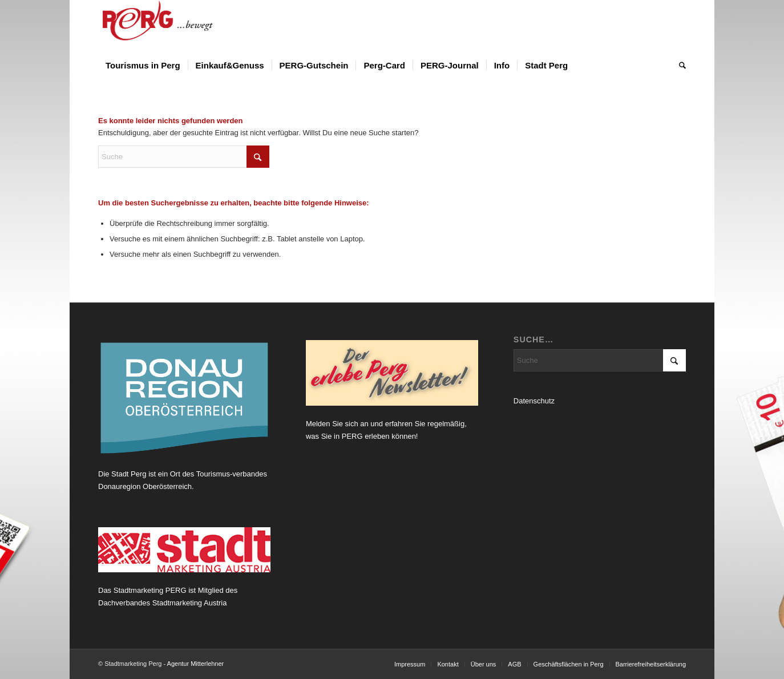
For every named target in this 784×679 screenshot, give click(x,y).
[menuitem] (143, 66)
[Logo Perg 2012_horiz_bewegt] (176, 26)
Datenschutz (534, 401)
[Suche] (679, 66)
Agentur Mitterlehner (196, 664)
